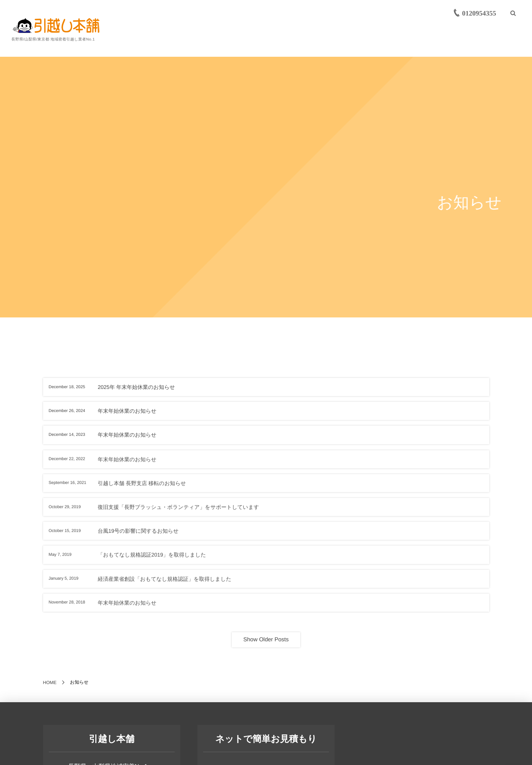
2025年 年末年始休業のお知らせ (136, 387)
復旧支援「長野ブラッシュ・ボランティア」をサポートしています (179, 511)
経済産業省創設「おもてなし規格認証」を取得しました (165, 583)
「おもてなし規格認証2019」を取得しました (152, 558)
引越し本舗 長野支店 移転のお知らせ (142, 487)
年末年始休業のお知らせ (127, 411)
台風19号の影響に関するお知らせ (138, 535)
